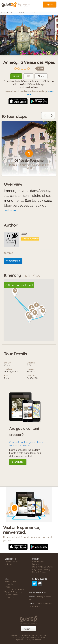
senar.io (32, 597)
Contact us (9, 597)
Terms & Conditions (13, 592)
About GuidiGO (12, 582)
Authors (8, 564)
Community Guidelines (15, 590)
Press (7, 587)
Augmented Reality (41, 569)
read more (10, 210)
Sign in (50, 5)
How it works (38, 562)
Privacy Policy (11, 595)
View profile (13, 261)
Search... (32, 12)
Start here (18, 462)
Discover (21, 12)
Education (9, 584)
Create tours (8, 12)
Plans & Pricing (39, 572)
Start (16, 76)
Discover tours (11, 562)
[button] (25, 305)
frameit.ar (33, 604)
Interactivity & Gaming (42, 567)
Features (36, 564)
